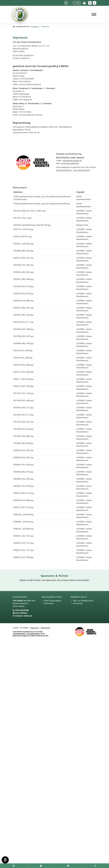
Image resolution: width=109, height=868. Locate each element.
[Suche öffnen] (90, 3)
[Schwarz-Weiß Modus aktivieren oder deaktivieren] (66, 3)
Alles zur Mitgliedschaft (83, 601)
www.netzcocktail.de (70, 163)
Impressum (34, 628)
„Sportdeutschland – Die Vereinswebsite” (26, 634)
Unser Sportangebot (52, 601)
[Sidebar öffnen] (95, 3)
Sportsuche (49, 603)
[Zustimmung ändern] (5, 860)
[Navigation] (93, 14)
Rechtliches (35, 27)
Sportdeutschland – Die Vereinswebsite (73, 170)
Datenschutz (46, 628)
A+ (79, 3)
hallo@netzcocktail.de (72, 161)
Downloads (78, 603)
